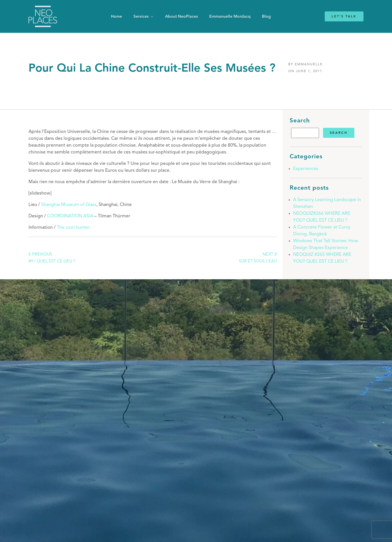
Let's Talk (344, 16)
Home (116, 17)
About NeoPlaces (181, 17)
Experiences (306, 169)
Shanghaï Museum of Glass (69, 205)
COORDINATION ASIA (70, 216)
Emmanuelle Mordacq (230, 17)
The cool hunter (73, 228)
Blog (266, 17)
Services (141, 17)
